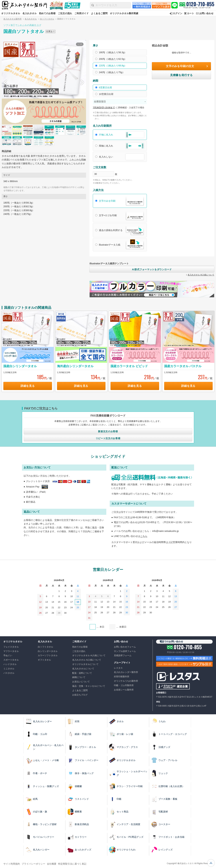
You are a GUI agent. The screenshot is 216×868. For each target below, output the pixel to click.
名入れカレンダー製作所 (126, 672)
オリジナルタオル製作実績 (124, 13)
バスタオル (9, 673)
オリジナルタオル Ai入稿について (89, 655)
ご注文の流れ (65, 13)
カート (191, 13)
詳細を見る (28, 386)
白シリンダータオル (48, 651)
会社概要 (52, 864)
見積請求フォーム (123, 655)
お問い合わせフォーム (125, 647)
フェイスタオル (11, 647)
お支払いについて (81, 682)
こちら (144, 536)
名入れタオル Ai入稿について (201, 275)
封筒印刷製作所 (122, 677)
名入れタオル (30, 13)
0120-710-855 (200, 4)
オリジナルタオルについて (85, 664)
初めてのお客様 (47, 13)
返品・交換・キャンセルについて (89, 686)
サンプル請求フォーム (125, 651)
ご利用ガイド (82, 13)
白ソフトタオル (47, 19)
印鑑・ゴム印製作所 (124, 685)
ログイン (178, 13)
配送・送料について (82, 673)
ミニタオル (9, 669)
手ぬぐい (8, 655)
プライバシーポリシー (33, 864)
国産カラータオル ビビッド (129, 366)
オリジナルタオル (11, 13)
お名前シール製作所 (124, 690)
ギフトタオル (44, 660)
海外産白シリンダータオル (75, 366)
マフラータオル (11, 651)
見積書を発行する (181, 75)
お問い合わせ (206, 13)
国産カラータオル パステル (183, 366)
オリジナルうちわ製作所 (126, 681)
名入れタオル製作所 (12, 19)
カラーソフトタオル (48, 655)
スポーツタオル (11, 660)
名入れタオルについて (83, 669)
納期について (79, 677)
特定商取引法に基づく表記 (72, 864)
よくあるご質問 (99, 13)
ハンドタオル (10, 664)
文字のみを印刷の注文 (180, 66)
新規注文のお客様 (108, 431)
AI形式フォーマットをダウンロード (152, 269)
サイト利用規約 (12, 864)
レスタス (118, 668)
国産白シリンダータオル (20, 366)
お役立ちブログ (80, 695)
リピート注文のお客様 (108, 438)
